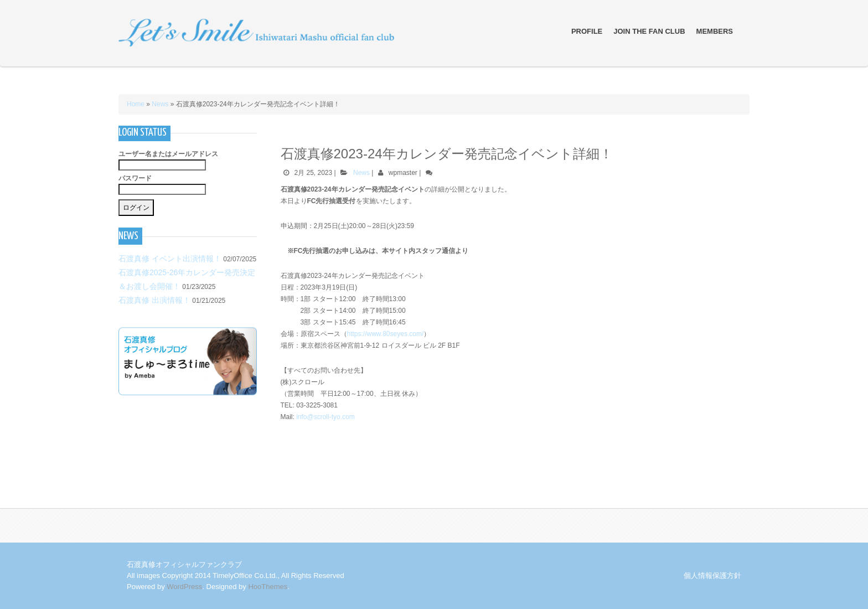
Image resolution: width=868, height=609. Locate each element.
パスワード (135, 178)
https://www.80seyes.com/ (386, 334)
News (160, 104)
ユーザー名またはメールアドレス (168, 154)
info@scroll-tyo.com (325, 417)
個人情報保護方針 (712, 576)
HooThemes (268, 587)
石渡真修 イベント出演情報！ (170, 259)
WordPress (184, 587)
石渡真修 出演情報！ (154, 300)
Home (136, 104)
